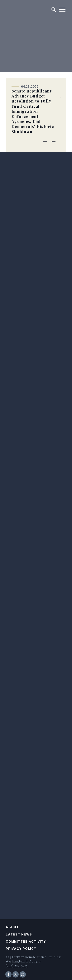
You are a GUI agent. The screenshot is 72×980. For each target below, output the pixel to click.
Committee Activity (26, 942)
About (12, 927)
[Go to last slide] (45, 142)
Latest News (19, 934)
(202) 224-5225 (17, 966)
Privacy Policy (21, 949)
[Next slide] (54, 142)
